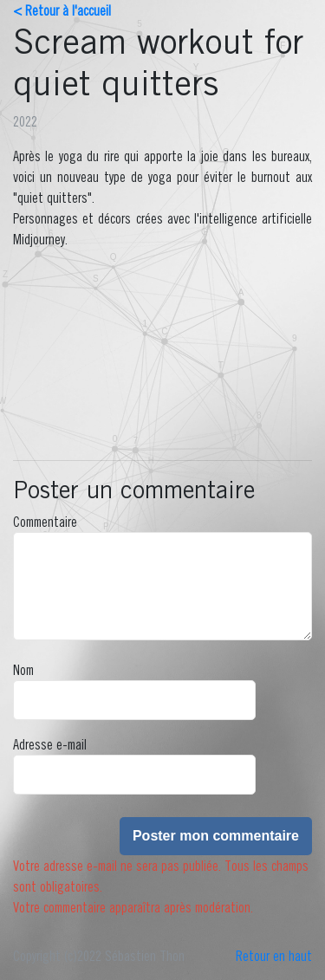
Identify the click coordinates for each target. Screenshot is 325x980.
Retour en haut (274, 956)
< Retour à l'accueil (62, 10)
